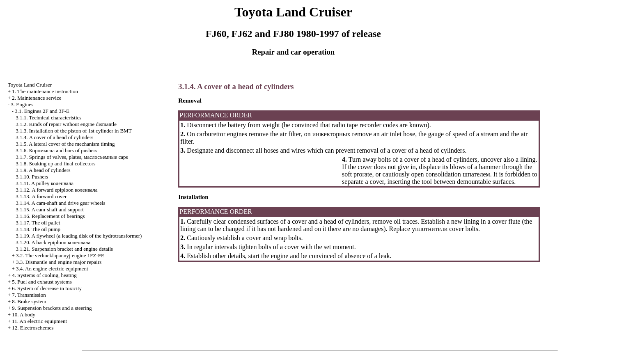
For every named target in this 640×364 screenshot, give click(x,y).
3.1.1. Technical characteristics (48, 118)
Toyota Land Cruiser (30, 85)
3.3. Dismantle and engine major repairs (59, 262)
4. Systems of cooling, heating (44, 275)
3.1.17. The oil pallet (38, 223)
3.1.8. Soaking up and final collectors (55, 164)
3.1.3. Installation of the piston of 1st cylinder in (73, 131)
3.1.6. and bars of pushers (56, 150)
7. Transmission (29, 295)
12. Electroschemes (33, 328)
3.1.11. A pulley (45, 183)
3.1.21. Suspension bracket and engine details (64, 249)
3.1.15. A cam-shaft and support (50, 209)
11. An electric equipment (39, 321)
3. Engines (22, 104)
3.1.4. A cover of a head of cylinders (54, 137)
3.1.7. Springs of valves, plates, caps (72, 157)
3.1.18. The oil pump (38, 229)
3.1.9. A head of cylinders (43, 170)
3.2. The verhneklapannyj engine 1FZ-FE (60, 255)
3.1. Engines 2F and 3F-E (42, 111)
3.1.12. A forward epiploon (56, 190)
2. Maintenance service (37, 98)
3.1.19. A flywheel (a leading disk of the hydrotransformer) (79, 236)
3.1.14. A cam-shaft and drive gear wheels (60, 203)
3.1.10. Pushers (32, 177)
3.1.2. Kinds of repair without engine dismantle (66, 124)
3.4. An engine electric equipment (52, 269)
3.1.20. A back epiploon (53, 242)
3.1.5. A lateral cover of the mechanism (65, 144)
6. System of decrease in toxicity (47, 288)
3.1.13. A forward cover (41, 196)
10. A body (24, 315)
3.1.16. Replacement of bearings (50, 216)
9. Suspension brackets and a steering (52, 308)
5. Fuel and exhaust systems (42, 282)
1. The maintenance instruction (45, 91)
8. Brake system (29, 301)
